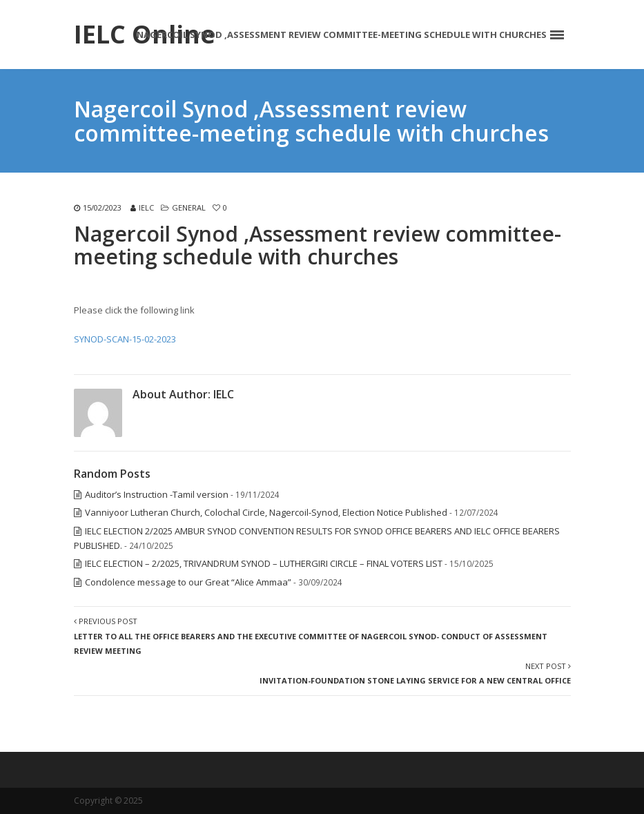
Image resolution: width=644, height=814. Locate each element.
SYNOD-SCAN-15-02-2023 (125, 339)
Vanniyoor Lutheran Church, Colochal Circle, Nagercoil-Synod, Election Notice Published (266, 512)
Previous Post (311, 636)
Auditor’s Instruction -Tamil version (157, 494)
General (189, 207)
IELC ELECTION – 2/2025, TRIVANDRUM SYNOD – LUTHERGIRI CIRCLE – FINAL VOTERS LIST (264, 563)
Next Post (415, 673)
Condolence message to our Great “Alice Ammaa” (188, 582)
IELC (146, 207)
